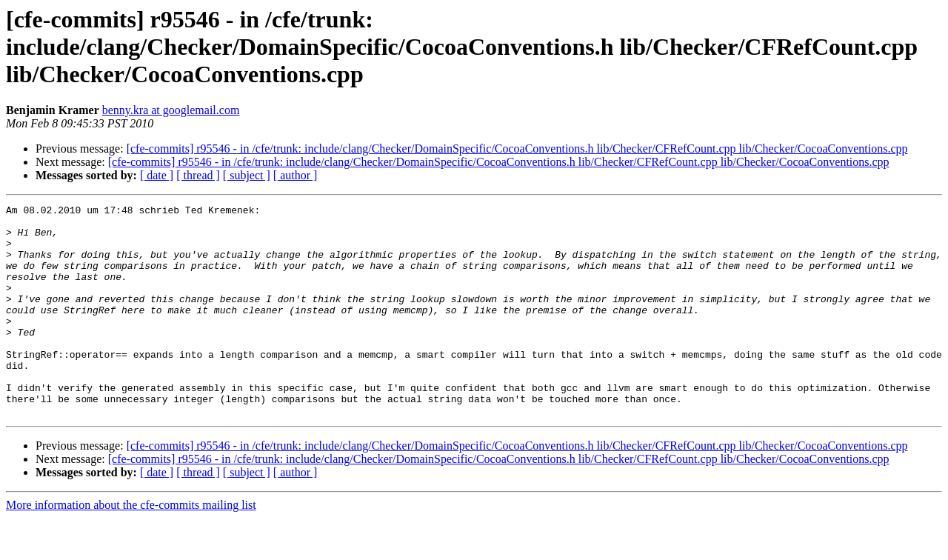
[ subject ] (247, 175)
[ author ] (296, 175)
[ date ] (157, 175)
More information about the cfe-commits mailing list (131, 547)
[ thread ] (198, 175)
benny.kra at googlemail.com (171, 110)
